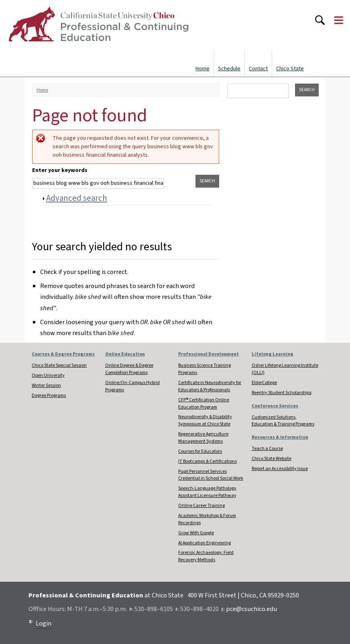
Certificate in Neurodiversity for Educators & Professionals (210, 386)
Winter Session (46, 385)
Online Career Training (201, 506)
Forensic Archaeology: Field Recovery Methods (206, 556)
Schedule (229, 69)
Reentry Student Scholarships (282, 393)
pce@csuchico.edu (251, 609)
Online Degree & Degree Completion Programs (129, 369)
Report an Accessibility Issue (280, 469)
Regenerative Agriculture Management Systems (203, 438)
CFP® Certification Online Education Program (204, 404)
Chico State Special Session (59, 365)
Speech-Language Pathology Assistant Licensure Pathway (207, 492)
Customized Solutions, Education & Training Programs (283, 421)
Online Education (125, 354)
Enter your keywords (60, 170)
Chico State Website (272, 459)
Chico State (290, 69)
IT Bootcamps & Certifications (208, 461)
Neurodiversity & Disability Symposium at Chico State (205, 420)
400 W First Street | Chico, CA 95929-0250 (243, 595)
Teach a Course (267, 449)
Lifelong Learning (273, 354)
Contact (258, 69)
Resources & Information (280, 437)
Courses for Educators (200, 451)
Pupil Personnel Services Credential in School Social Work (211, 475)
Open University (48, 375)
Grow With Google (196, 533)
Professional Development (209, 354)
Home (202, 69)
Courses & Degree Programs (63, 354)
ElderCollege (264, 383)
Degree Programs (49, 396)
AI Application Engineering (205, 543)
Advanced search (77, 198)
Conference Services (275, 406)
